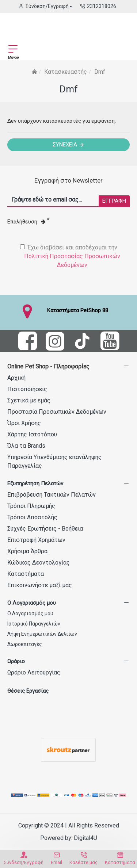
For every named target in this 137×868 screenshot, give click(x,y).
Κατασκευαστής (66, 72)
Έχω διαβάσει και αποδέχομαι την (72, 257)
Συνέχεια (65, 145)
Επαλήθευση (26, 222)
